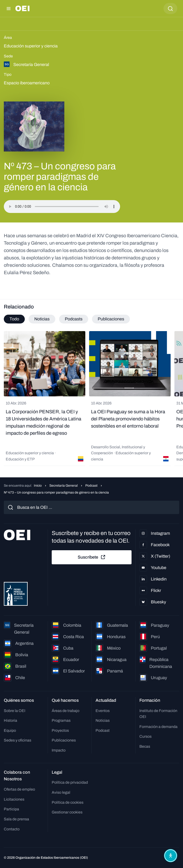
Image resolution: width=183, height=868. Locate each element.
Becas (145, 746)
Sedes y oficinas (18, 740)
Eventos (103, 711)
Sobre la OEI (15, 711)
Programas (61, 720)
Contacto (12, 829)
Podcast (91, 486)
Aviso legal (61, 792)
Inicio (38, 486)
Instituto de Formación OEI (158, 714)
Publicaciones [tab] (111, 319)
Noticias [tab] (42, 319)
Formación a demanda (158, 727)
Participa (11, 809)
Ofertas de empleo (19, 789)
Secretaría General (64, 486)
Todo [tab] (14, 319)
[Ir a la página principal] (22, 8)
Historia (10, 720)
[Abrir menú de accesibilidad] (171, 856)
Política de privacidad (70, 782)
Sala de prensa (16, 819)
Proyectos (60, 730)
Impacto (59, 750)
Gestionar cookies (67, 812)
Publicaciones (64, 740)
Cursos (145, 736)
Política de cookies (68, 802)
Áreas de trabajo (66, 711)
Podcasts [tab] (74, 319)
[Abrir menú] (9, 9)
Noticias (103, 720)
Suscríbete (92, 557)
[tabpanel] (91, 399)
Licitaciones (14, 799)
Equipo (10, 730)
